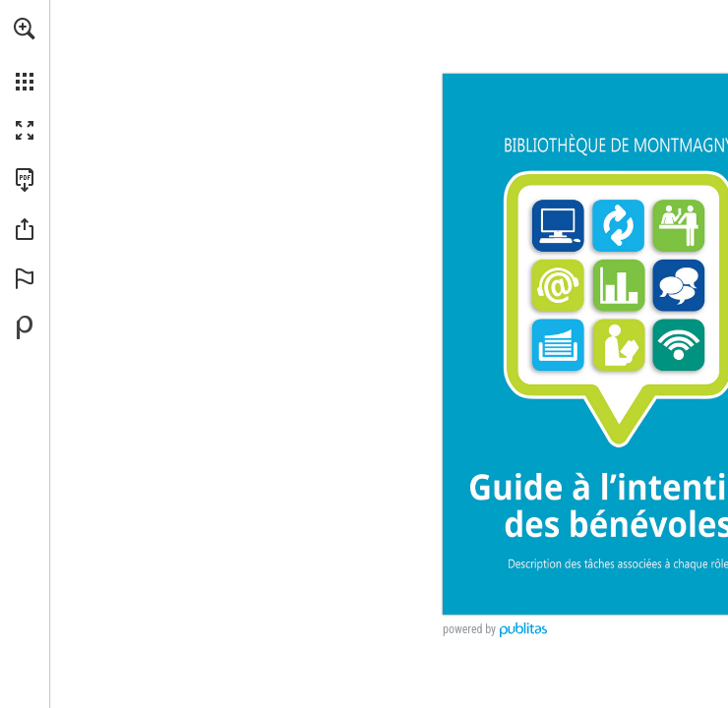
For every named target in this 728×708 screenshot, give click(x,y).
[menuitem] (25, 54)
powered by (469, 629)
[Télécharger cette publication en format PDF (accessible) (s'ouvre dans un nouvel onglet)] (25, 180)
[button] (25, 29)
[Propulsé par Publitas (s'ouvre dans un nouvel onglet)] (25, 327)
